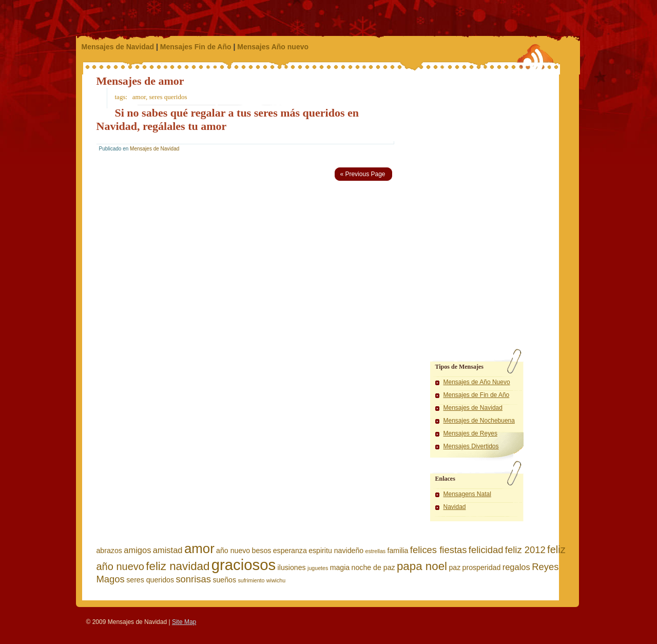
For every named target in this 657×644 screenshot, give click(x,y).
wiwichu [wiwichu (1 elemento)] (276, 580)
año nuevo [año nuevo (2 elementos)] (233, 551)
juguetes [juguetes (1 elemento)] (318, 568)
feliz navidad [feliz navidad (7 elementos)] (178, 566)
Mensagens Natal (467, 494)
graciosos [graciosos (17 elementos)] (244, 565)
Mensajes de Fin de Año (477, 395)
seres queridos (168, 97)
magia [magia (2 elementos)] (340, 567)
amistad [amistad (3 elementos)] (168, 550)
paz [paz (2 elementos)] (455, 567)
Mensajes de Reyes (470, 433)
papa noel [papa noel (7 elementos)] (422, 566)
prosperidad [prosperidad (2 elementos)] (482, 567)
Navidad (455, 507)
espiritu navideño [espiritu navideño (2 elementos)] (336, 551)
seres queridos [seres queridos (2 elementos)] (150, 580)
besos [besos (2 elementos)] (262, 551)
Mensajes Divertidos (471, 446)
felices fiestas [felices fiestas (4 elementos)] (439, 550)
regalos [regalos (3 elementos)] (516, 567)
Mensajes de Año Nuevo (477, 382)
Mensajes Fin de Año (196, 47)
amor (139, 97)
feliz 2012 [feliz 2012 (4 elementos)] (525, 550)
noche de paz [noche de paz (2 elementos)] (373, 567)
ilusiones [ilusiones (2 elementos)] (292, 567)
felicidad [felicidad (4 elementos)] (486, 550)
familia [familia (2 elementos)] (398, 551)
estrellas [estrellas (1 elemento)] (376, 551)
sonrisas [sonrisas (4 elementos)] (193, 579)
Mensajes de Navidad (118, 47)
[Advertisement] (479, 139)
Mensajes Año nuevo (273, 47)
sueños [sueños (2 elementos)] (224, 580)
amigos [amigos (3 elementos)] (137, 550)
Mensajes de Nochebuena (479, 421)
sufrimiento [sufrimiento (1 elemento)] (251, 580)
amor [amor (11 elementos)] (199, 548)
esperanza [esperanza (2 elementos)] (290, 551)
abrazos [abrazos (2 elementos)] (109, 551)
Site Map (184, 622)
